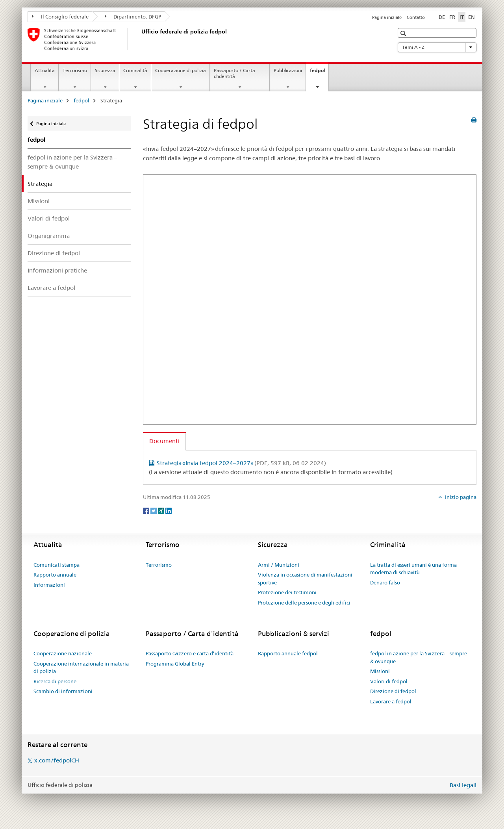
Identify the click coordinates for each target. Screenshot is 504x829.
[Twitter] (154, 510)
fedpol (319, 73)
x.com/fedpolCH (57, 760)
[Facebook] (147, 510)
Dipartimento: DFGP (133, 17)
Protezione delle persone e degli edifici (304, 603)
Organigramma (49, 236)
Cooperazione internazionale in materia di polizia (81, 668)
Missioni (39, 201)
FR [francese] (452, 17)
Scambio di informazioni (63, 691)
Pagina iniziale (387, 17)
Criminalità (135, 70)
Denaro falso (385, 582)
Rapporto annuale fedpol (288, 653)
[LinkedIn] (169, 510)
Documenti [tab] (164, 441)
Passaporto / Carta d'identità (234, 73)
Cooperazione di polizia (181, 70)
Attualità (45, 70)
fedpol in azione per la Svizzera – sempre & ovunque (72, 162)
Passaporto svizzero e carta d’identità (190, 653)
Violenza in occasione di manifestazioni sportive (305, 579)
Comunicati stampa (57, 565)
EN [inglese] (472, 17)
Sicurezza (105, 70)
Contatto (416, 17)
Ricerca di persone (55, 681)
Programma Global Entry (175, 664)
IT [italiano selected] (462, 17)
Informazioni (49, 585)
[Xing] (162, 510)
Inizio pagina (460, 497)
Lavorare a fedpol (51, 288)
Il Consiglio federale (60, 17)
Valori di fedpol (49, 218)
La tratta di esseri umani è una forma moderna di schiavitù (413, 569)
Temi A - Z (437, 47)
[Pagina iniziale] (140, 39)
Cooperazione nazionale (63, 653)
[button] (404, 33)
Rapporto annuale (55, 575)
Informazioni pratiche (57, 270)
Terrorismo (75, 70)
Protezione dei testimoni (287, 592)
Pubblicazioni (288, 70)
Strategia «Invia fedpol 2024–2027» (241, 463)
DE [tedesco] (442, 17)
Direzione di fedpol (54, 253)
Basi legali (463, 785)
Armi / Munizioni (279, 565)
